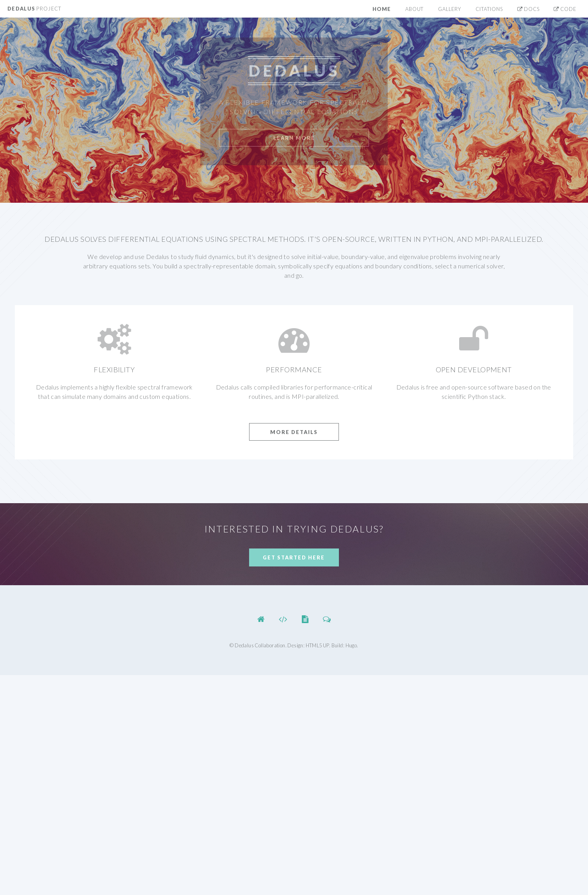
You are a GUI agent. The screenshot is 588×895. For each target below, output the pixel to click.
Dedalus (34, 9)
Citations (489, 9)
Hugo (351, 645)
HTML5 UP (317, 645)
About (415, 9)
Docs (528, 9)
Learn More (294, 138)
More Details (294, 432)
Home (382, 9)
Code (565, 9)
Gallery (450, 9)
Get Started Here (294, 557)
